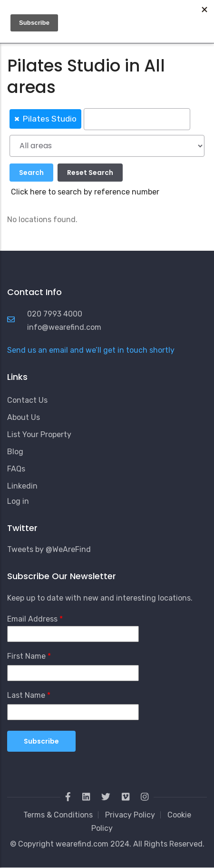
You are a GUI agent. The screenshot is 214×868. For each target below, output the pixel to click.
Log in (18, 501)
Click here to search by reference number (85, 192)
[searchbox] (137, 119)
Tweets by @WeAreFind (49, 549)
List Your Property (39, 434)
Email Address (32, 619)
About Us (24, 417)
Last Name (26, 695)
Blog (15, 452)
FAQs (16, 469)
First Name (26, 656)
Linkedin (22, 486)
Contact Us (27, 400)
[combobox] (107, 118)
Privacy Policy (130, 815)
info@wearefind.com (64, 327)
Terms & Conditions (58, 815)
